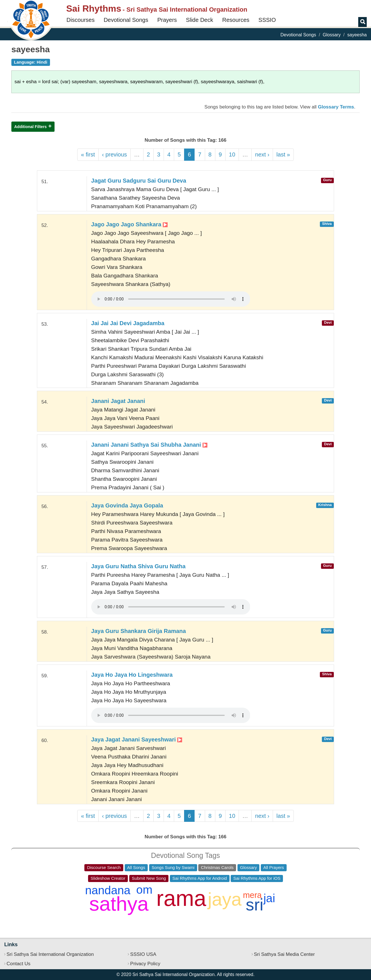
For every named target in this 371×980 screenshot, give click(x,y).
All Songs (136, 867)
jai (269, 898)
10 (232, 154)
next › (262, 154)
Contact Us (18, 964)
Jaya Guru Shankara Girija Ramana (139, 631)
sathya (119, 904)
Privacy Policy (145, 964)
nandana (108, 890)
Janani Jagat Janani (118, 401)
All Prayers (274, 867)
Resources (236, 20)
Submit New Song (149, 878)
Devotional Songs (126, 20)
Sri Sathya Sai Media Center (284, 954)
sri (255, 905)
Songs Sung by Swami (173, 867)
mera (252, 895)
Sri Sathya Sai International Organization (50, 954)
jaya (225, 899)
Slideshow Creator (108, 878)
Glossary (332, 35)
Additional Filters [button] (30, 127)
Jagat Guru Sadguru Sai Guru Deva (139, 181)
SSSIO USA (143, 954)
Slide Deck (200, 20)
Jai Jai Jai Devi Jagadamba (128, 323)
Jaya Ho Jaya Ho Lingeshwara (132, 675)
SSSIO (267, 20)
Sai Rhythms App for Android (200, 878)
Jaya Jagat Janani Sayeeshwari (137, 739)
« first (88, 154)
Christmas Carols (217, 867)
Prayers (167, 20)
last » (283, 154)
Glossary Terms (336, 107)
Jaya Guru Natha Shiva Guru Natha (138, 566)
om (144, 890)
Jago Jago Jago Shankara (129, 224)
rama (181, 898)
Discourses (81, 20)
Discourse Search (104, 867)
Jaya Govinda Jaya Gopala (127, 505)
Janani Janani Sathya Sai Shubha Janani (149, 445)
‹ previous (114, 154)
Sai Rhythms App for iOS (257, 878)
